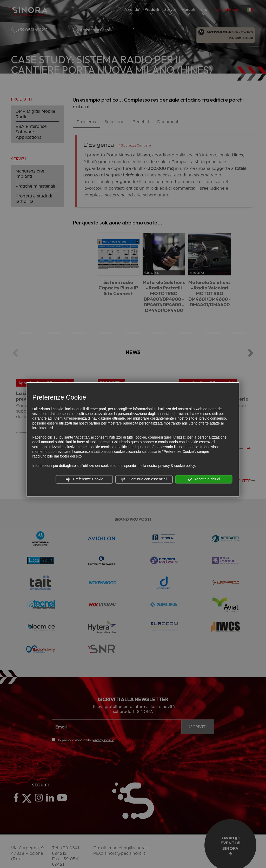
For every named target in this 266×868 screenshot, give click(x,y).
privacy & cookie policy (177, 466)
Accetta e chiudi (204, 479)
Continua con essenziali (144, 479)
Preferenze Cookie (84, 479)
